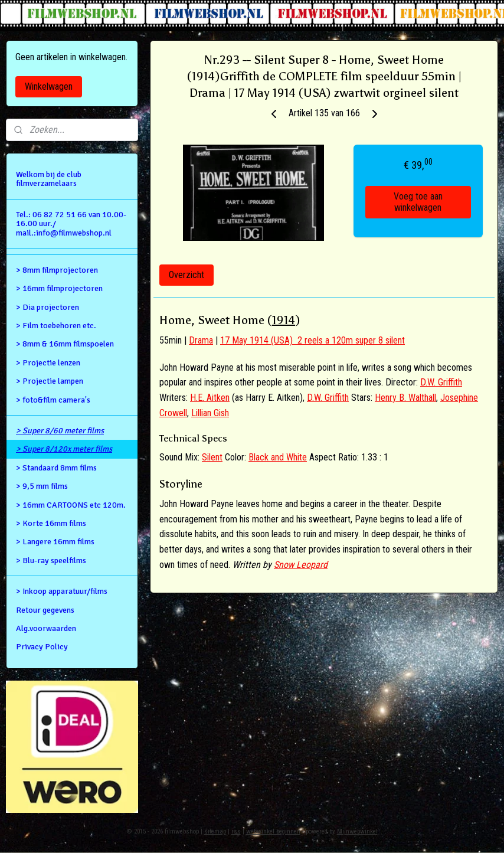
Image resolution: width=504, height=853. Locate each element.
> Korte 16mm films (51, 523)
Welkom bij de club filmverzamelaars (49, 179)
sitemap (215, 831)
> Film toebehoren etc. (56, 326)
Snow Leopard (301, 564)
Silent (212, 457)
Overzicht (186, 275)
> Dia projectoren (48, 307)
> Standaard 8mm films (56, 468)
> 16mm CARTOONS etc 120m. (71, 505)
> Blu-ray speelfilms (51, 561)
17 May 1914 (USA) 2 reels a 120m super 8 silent (312, 340)
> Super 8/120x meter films (64, 449)
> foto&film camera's (53, 400)
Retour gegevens (45, 610)
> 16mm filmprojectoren (59, 288)
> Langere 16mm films (55, 542)
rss (236, 831)
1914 (284, 320)
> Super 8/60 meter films (60, 431)
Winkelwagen (49, 86)
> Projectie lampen (50, 381)
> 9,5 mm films (42, 486)
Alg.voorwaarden (46, 628)
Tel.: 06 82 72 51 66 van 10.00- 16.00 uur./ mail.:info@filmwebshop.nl (71, 224)
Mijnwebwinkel (357, 831)
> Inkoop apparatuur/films (62, 591)
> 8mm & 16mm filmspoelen (65, 344)
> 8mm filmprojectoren (57, 270)
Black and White (278, 457)
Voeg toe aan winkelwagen (418, 202)
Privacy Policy (42, 647)
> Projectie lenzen (48, 363)
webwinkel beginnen (273, 831)
